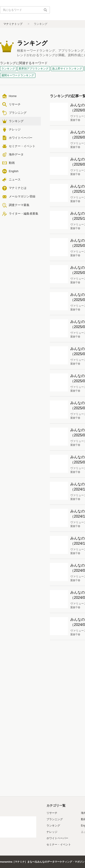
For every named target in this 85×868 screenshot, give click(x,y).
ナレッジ (52, 832)
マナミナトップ (13, 24)
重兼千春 (75, 120)
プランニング (55, 819)
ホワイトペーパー (57, 838)
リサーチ (52, 813)
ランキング (53, 826)
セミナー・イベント (59, 845)
